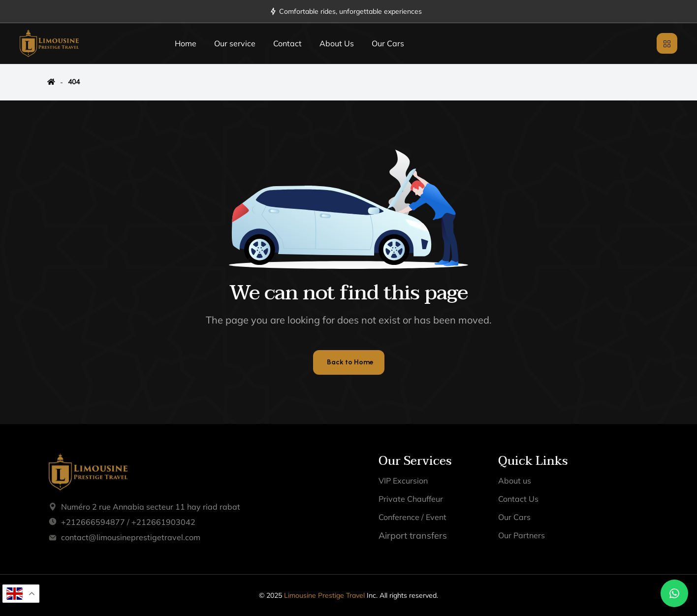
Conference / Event (412, 517)
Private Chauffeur (411, 499)
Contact (287, 43)
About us (515, 481)
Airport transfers (413, 535)
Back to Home (350, 362)
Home (186, 43)
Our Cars (388, 43)
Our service (235, 43)
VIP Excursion (403, 481)
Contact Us (518, 499)
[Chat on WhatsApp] (674, 593)
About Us (337, 43)
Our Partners (522, 535)
